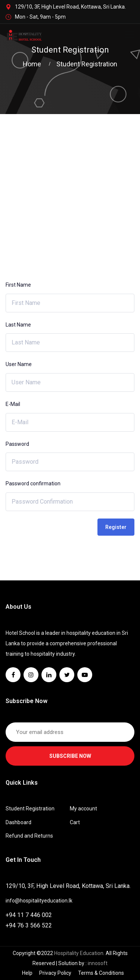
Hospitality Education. (80, 953)
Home (33, 64)
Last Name (18, 325)
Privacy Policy (55, 973)
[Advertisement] (70, 188)
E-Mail (13, 404)
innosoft (98, 963)
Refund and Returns (29, 836)
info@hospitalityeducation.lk (39, 901)
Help (27, 973)
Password (17, 444)
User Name (19, 364)
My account (83, 809)
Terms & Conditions (101, 973)
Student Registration (30, 809)
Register (116, 527)
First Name (18, 285)
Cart (75, 822)
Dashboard (18, 822)
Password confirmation (33, 483)
